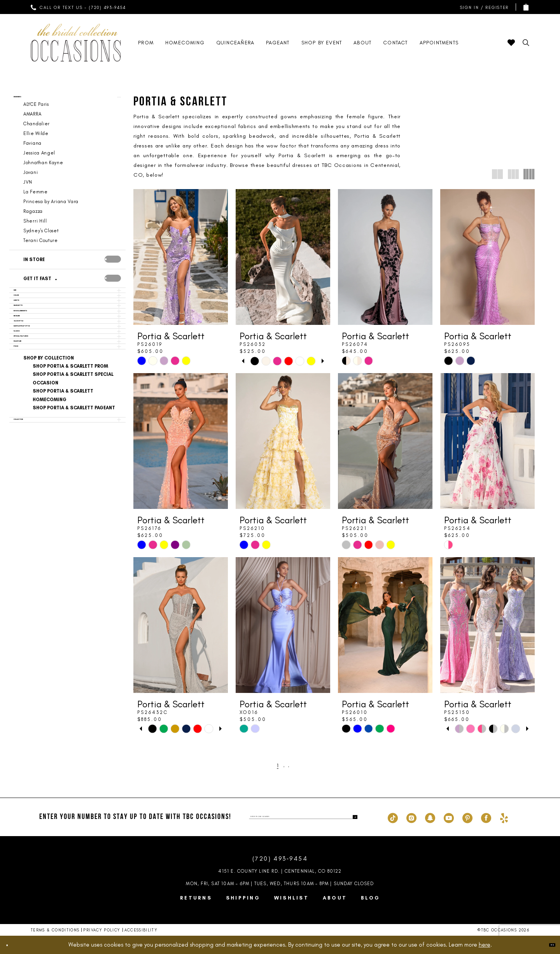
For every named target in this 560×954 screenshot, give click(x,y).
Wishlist (291, 898)
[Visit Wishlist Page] (511, 43)
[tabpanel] (255, 361)
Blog (370, 898)
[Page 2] (284, 765)
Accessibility (141, 930)
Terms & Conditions (55, 930)
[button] (483, 7)
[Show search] (526, 43)
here (485, 945)
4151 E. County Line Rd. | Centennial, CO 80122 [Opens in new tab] (280, 871)
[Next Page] (294, 765)
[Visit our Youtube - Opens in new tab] (449, 817)
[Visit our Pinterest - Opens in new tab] (467, 817)
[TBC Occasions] (76, 43)
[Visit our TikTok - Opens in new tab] (393, 817)
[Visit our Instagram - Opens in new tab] (411, 817)
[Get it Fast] (58, 289)
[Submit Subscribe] (351, 817)
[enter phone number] (303, 817)
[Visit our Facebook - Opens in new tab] (486, 817)
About (335, 898)
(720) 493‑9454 (280, 858)
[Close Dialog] (12, 945)
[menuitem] (79, 7)
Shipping (243, 898)
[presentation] (113, 269)
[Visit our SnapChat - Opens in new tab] (430, 817)
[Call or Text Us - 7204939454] (79, 7)
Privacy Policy (102, 930)
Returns (196, 898)
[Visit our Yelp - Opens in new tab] (504, 817)
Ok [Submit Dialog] (546, 945)
